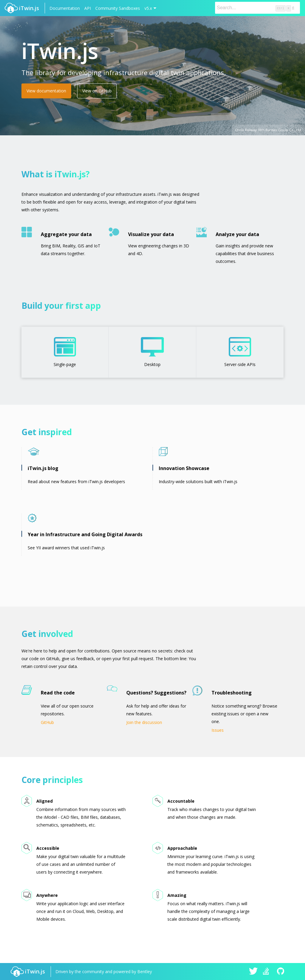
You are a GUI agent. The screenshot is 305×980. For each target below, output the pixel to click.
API (88, 8)
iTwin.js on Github (281, 972)
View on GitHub (97, 91)
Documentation (65, 8)
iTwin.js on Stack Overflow (267, 972)
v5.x (148, 8)
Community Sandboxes (118, 8)
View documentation (46, 91)
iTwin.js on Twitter (253, 972)
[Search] (257, 8)
